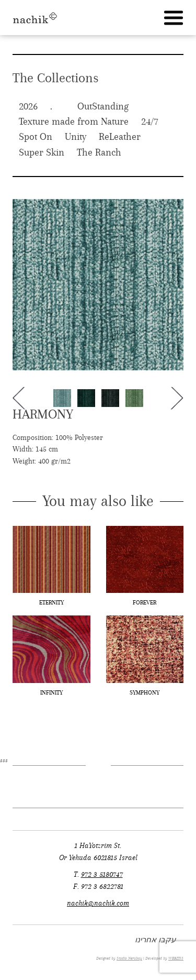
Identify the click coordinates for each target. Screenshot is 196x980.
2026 (28, 106)
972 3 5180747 (102, 874)
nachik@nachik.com (98, 903)
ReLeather (120, 137)
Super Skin (42, 152)
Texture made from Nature (74, 122)
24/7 (150, 122)
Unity (76, 137)
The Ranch (99, 152)
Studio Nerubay (129, 958)
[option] (98, 285)
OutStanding (103, 106)
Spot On (36, 137)
